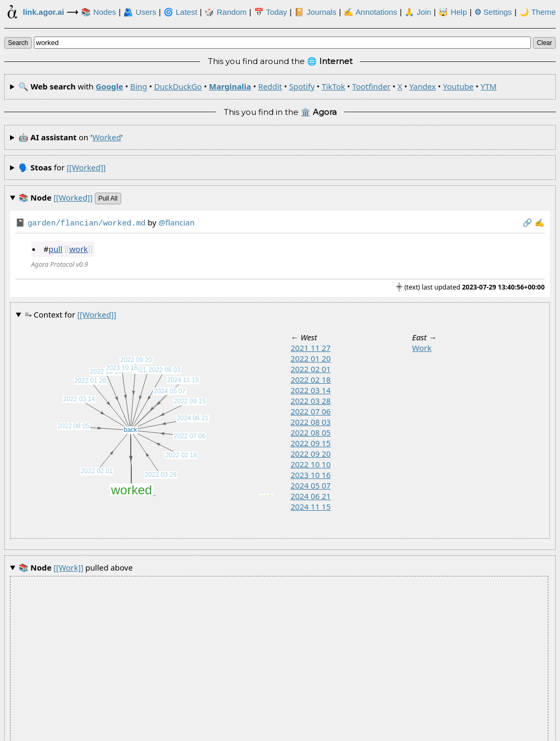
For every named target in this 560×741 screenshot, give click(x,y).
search (18, 43)
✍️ (540, 222)
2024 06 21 (311, 495)
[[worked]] (86, 167)
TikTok (333, 86)
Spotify (302, 86)
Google (110, 86)
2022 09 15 (311, 442)
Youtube (458, 86)
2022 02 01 (311, 368)
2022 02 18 (311, 378)
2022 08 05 (311, 431)
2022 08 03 (311, 421)
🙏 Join (418, 12)
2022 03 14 (311, 389)
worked (106, 137)
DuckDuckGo (178, 86)
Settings (493, 12)
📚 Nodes (98, 12)
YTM (489, 86)
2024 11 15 (311, 505)
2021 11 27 (311, 347)
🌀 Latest (180, 12)
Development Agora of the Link (249, 731)
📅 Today (271, 12)
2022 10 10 (311, 463)
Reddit (270, 86)
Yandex (422, 86)
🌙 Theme (538, 12)
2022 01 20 (311, 357)
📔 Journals (315, 12)
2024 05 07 (311, 484)
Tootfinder (371, 86)
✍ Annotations (370, 12)
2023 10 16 (311, 474)
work (79, 248)
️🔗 (527, 222)
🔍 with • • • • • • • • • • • (258, 86)
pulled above (76, 567)
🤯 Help (453, 12)
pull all (108, 198)
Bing (139, 86)
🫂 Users (140, 12)
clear (544, 43)
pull (56, 248)
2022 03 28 (311, 400)
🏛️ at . (369, 731)
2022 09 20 (311, 453)
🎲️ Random (225, 12)
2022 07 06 (311, 410)
